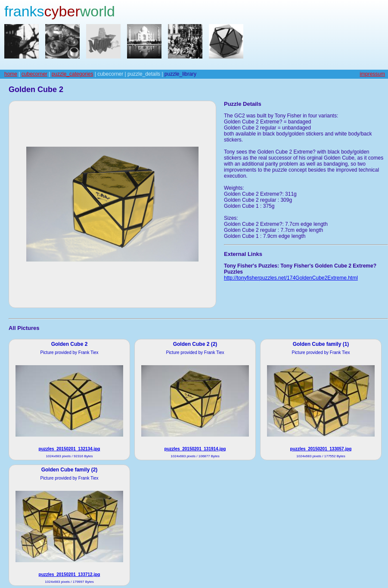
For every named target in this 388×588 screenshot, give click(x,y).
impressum (372, 74)
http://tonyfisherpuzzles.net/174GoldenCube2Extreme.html (291, 278)
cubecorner (34, 74)
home (11, 74)
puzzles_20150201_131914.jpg (195, 449)
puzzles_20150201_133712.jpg (70, 574)
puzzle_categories (73, 74)
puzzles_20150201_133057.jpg (321, 449)
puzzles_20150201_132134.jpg (70, 449)
